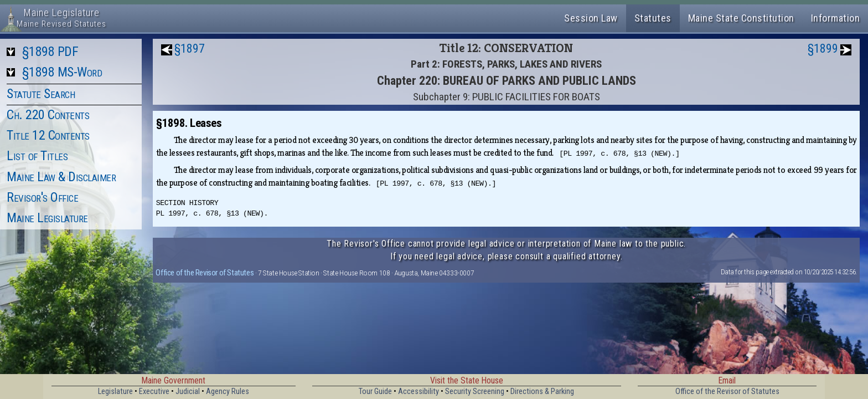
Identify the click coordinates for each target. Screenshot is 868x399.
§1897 (190, 48)
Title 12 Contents (48, 135)
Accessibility (418, 392)
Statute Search (41, 94)
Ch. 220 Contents (48, 115)
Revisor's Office (42, 197)
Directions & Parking (542, 392)
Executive (154, 392)
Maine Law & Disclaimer (61, 177)
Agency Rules (228, 392)
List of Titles (37, 156)
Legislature (115, 392)
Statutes (653, 18)
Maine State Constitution (741, 18)
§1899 (823, 48)
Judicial (188, 392)
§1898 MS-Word (62, 72)
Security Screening (475, 392)
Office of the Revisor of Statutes (205, 273)
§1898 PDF (50, 52)
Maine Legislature (47, 218)
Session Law (591, 18)
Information (836, 18)
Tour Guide (375, 392)
